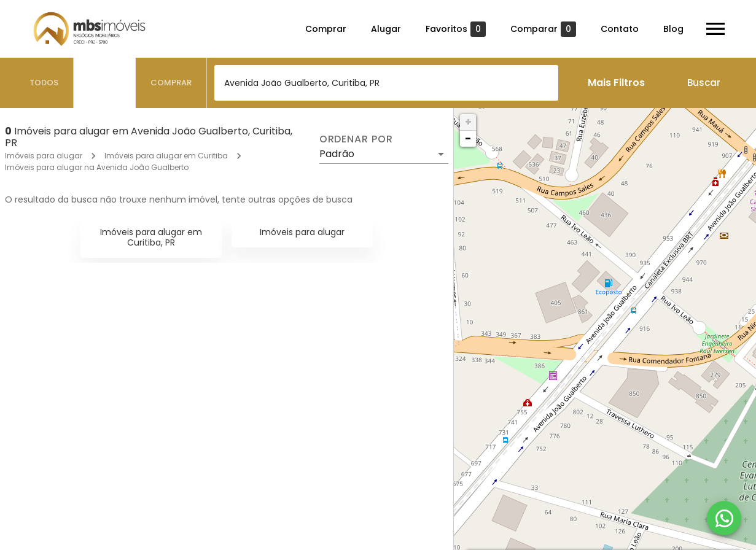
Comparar (543, 29)
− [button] (468, 138)
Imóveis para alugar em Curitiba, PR (151, 237)
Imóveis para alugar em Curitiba (166, 156)
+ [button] (468, 122)
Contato (620, 29)
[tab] (44, 83)
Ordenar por (356, 139)
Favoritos (456, 29)
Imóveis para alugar (44, 156)
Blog (673, 29)
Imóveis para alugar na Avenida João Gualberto (97, 167)
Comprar (326, 29)
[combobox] (386, 83)
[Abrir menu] (715, 29)
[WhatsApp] (724, 518)
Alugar (386, 29)
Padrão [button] (337, 154)
